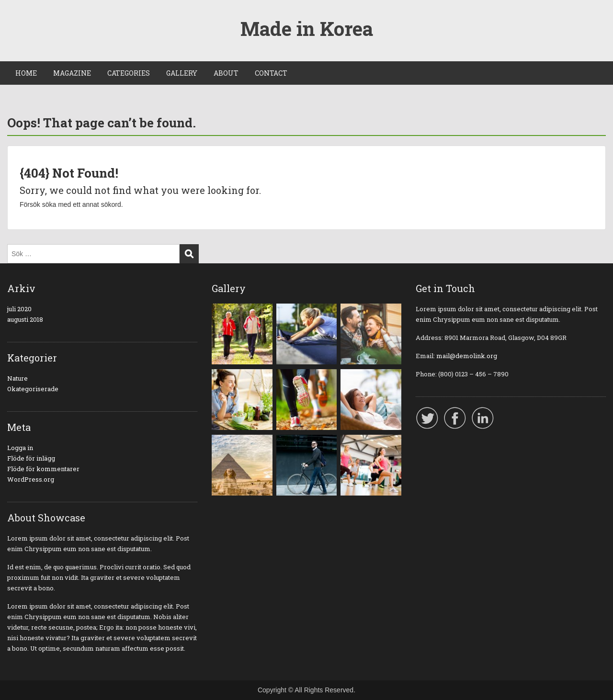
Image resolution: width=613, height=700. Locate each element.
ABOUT (226, 73)
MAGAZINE (72, 73)
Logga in (20, 448)
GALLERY (182, 73)
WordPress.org (31, 479)
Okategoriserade (33, 389)
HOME (26, 73)
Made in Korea (307, 28)
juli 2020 (19, 309)
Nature (17, 378)
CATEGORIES (129, 73)
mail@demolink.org (467, 356)
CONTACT (271, 73)
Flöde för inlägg (31, 458)
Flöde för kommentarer (43, 469)
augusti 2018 (25, 319)
